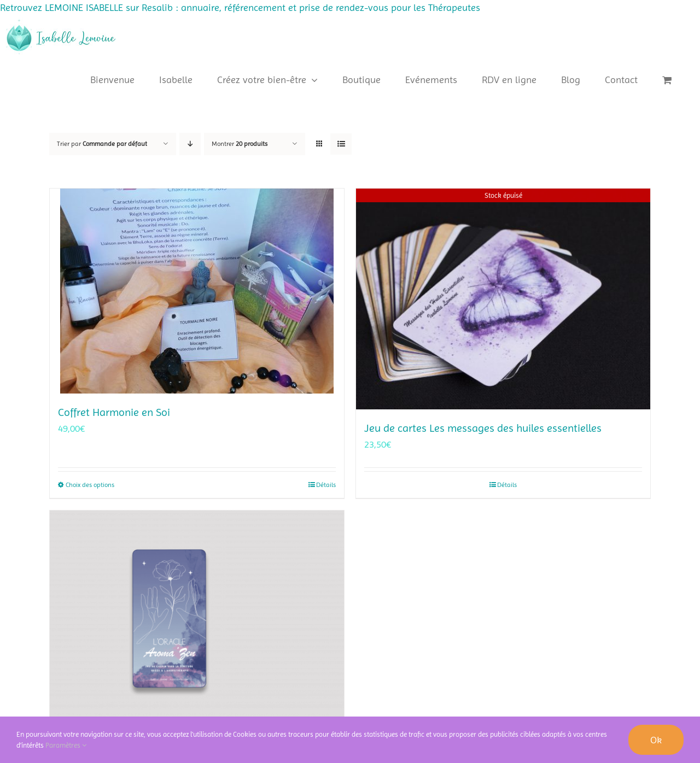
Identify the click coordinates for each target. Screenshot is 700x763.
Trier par (102, 144)
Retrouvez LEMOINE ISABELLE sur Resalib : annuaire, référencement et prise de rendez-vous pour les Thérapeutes (240, 7)
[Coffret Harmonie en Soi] (197, 291)
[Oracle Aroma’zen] (197, 621)
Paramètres (66, 745)
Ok (656, 740)
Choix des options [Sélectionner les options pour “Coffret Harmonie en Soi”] (90, 485)
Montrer (240, 144)
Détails (326, 485)
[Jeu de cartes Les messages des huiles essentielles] (503, 299)
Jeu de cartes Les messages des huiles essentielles (483, 428)
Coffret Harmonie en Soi (114, 412)
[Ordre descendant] (190, 144)
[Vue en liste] (341, 144)
